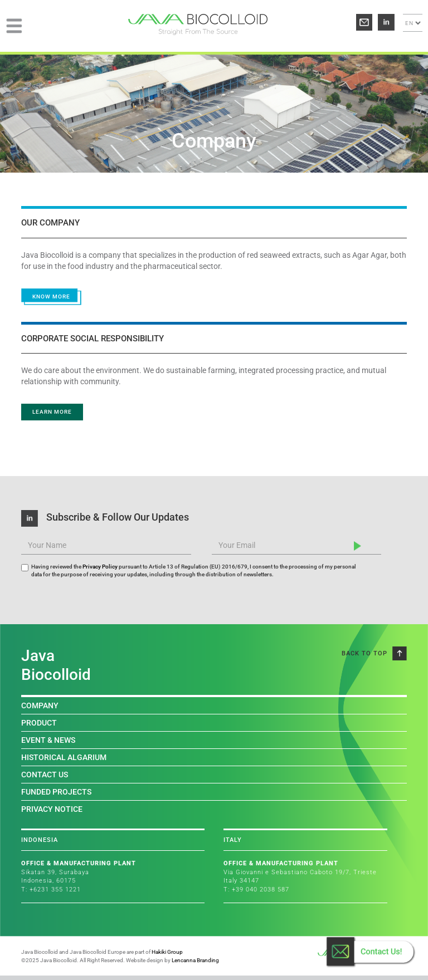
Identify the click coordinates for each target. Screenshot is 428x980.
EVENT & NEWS (48, 740)
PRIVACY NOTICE (52, 809)
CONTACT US (45, 775)
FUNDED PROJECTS (56, 792)
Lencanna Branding (195, 960)
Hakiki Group (167, 952)
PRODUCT (39, 723)
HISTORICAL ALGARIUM (64, 757)
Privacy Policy (100, 567)
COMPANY (40, 705)
